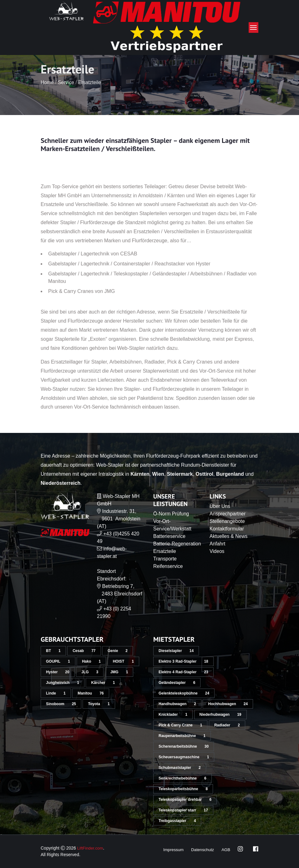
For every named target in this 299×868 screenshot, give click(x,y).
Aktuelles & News (229, 536)
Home (47, 99)
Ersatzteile (91, 99)
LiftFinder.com (91, 848)
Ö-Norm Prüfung (172, 514)
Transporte (165, 566)
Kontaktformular (227, 529)
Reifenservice (168, 574)
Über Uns (220, 506)
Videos (217, 551)
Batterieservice (170, 536)
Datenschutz (201, 850)
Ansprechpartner (228, 514)
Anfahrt (218, 544)
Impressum (171, 850)
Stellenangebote (228, 521)
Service (66, 99)
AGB (226, 850)
